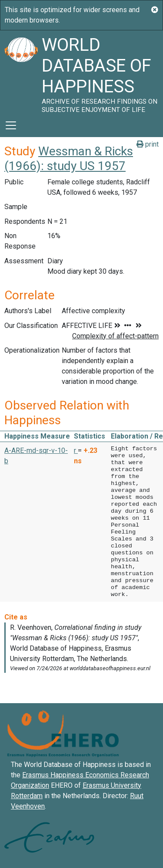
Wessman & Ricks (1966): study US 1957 (69, 159)
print (148, 144)
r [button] (76, 450)
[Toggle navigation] (11, 125)
